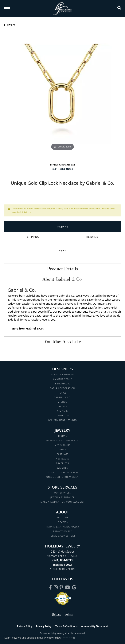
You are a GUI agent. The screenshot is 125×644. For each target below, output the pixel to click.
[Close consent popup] (74, 638)
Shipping (33, 237)
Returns (92, 237)
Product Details (62, 269)
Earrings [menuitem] (63, 454)
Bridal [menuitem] (62, 436)
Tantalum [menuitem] (63, 415)
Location (62, 522)
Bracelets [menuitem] (63, 463)
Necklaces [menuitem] (63, 459)
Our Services (62, 493)
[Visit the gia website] (56, 615)
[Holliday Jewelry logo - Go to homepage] (63, 9)
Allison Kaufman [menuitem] (63, 374)
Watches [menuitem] (62, 468)
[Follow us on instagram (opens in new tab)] (56, 587)
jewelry (11, 25)
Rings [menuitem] (62, 450)
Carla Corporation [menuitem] (62, 388)
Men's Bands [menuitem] (62, 445)
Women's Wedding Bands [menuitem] (62, 440)
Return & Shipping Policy (62, 527)
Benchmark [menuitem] (63, 384)
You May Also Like (62, 341)
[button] (119, 9)
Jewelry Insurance (62, 497)
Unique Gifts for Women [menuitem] (63, 477)
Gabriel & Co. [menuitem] (62, 397)
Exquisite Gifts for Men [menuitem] (63, 472)
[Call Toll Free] (63, 565)
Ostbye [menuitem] (62, 406)
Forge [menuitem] (62, 393)
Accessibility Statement (95, 626)
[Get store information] (62, 569)
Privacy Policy (63, 531)
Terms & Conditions (62, 536)
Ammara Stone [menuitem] (62, 379)
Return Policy (25, 626)
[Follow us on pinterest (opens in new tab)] (61, 587)
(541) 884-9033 (63, 169)
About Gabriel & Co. (62, 279)
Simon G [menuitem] (62, 411)
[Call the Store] (63, 560)
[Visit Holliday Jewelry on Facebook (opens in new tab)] (50, 587)
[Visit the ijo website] (69, 615)
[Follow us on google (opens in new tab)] (74, 587)
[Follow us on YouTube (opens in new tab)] (67, 587)
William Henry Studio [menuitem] (62, 420)
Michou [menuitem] (62, 402)
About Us (62, 518)
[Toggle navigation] (7, 9)
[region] (62, 96)
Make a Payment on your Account (63, 502)
